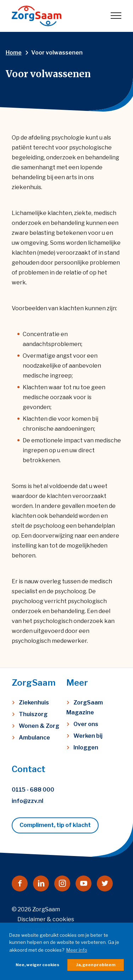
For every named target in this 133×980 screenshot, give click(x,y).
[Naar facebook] (20, 883)
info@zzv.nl (27, 801)
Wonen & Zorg (39, 726)
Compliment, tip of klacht (55, 825)
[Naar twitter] (105, 883)
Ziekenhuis (34, 703)
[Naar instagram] (62, 883)
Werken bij (88, 736)
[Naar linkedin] (41, 883)
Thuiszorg (33, 714)
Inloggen (86, 747)
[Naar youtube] (84, 883)
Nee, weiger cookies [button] (37, 965)
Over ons (86, 724)
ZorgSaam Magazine (85, 707)
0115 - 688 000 (33, 790)
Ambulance (34, 738)
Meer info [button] (77, 950)
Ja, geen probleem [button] (96, 965)
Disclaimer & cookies (46, 919)
